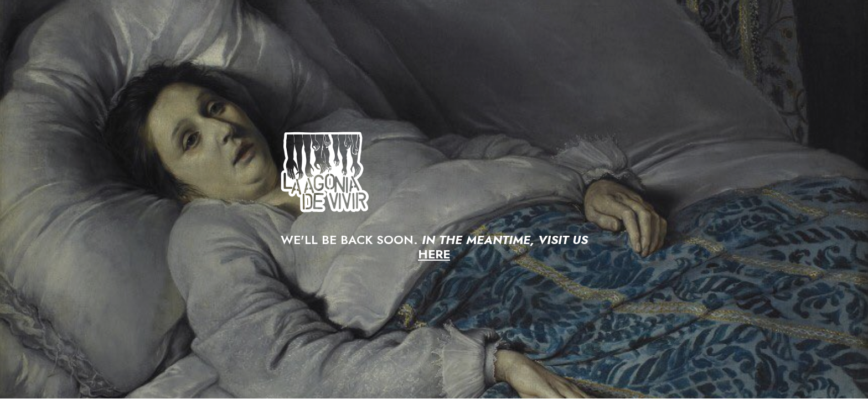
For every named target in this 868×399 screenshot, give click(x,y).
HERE (434, 254)
